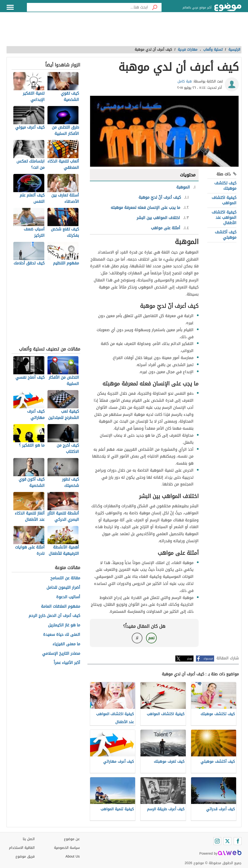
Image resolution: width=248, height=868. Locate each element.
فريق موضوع (25, 856)
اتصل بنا (29, 839)
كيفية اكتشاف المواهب (224, 200)
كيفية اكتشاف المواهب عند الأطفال (224, 218)
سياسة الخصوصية (67, 848)
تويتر (190, 659)
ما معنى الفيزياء (66, 644)
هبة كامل (185, 81)
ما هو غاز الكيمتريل (64, 625)
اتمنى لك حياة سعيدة (62, 635)
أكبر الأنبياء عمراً (67, 663)
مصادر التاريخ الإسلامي (61, 654)
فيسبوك (208, 659)
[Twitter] (227, 841)
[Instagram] (217, 841)
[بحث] (155, 7)
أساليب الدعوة (68, 597)
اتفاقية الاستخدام (22, 848)
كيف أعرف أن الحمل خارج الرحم (54, 616)
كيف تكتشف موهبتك (225, 186)
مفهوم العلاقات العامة (61, 607)
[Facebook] (238, 841)
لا (137, 638)
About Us (73, 856)
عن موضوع (72, 839)
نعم (151, 638)
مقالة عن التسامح (65, 578)
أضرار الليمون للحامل (63, 588)
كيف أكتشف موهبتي (226, 235)
